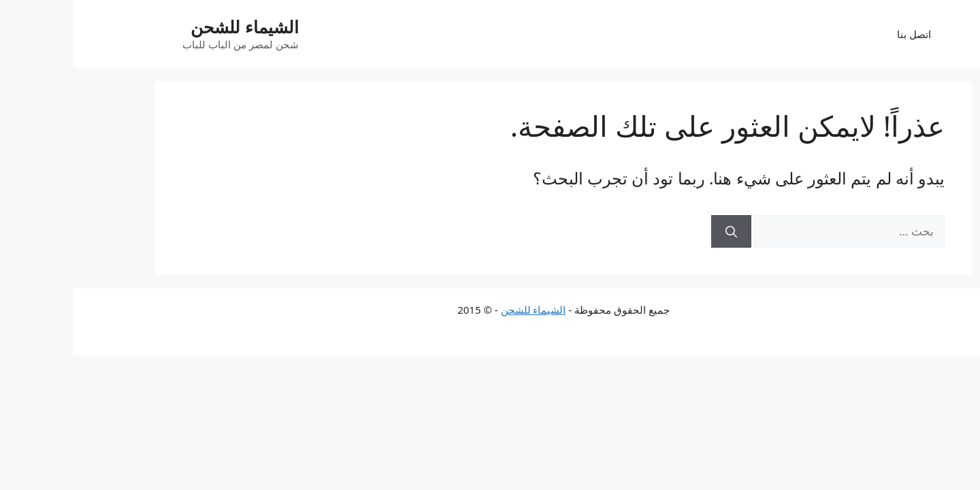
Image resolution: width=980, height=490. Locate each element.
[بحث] (658, 231)
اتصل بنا (840, 34)
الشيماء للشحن (171, 27)
